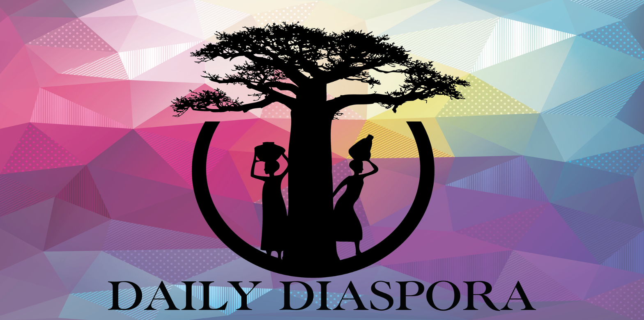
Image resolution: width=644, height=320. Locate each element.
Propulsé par (32, 314)
